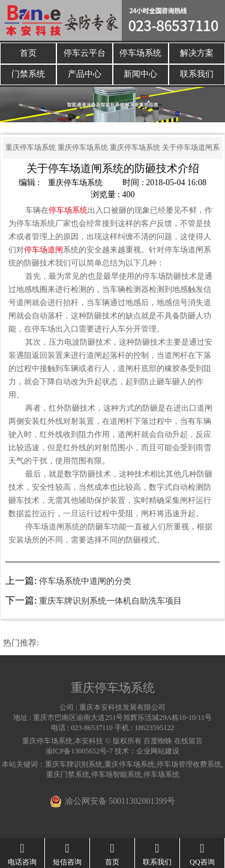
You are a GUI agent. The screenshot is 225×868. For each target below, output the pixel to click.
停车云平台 (85, 53)
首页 (28, 53)
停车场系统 (140, 53)
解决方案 (197, 53)
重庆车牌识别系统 (74, 764)
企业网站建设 (158, 751)
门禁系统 (28, 75)
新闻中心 (140, 75)
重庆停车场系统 (31, 147)
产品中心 (85, 75)
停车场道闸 (43, 250)
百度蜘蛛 (158, 741)
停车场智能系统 (116, 774)
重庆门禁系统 (68, 774)
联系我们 (197, 75)
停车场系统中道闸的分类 (85, 581)
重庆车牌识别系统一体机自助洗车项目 (110, 601)
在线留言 (188, 741)
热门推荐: (21, 643)
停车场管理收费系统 (189, 764)
